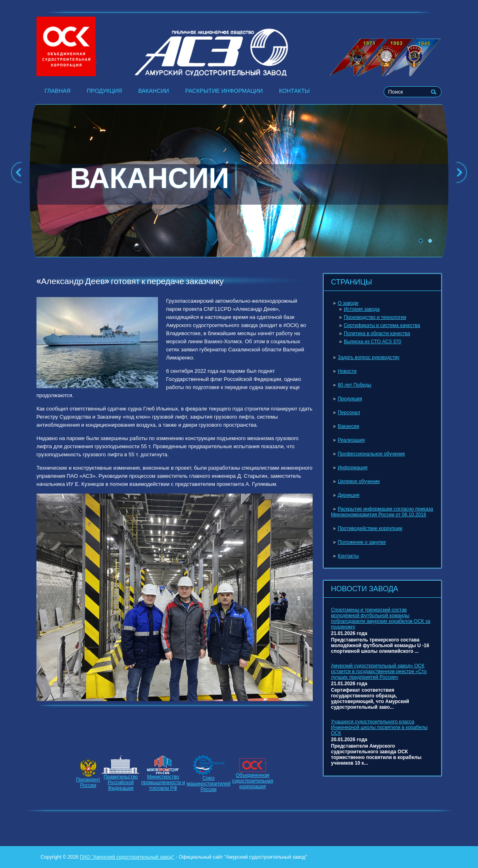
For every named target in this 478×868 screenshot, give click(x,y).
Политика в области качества (377, 334)
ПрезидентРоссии (88, 782)
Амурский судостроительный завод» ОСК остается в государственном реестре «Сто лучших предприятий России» (379, 671)
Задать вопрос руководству (369, 357)
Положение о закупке (362, 542)
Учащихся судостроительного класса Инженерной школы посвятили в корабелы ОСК (379, 727)
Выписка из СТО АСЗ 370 (373, 342)
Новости (347, 371)
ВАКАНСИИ (150, 178)
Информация (353, 468)
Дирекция (349, 495)
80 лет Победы (355, 385)
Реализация (351, 440)
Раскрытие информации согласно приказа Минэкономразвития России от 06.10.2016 (382, 512)
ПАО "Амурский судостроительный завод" (127, 857)
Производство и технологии (375, 317)
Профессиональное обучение (371, 454)
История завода (362, 309)
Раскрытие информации (224, 91)
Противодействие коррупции (370, 528)
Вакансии (154, 91)
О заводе (348, 303)
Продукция (104, 91)
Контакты (294, 91)
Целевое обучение (359, 481)
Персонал (349, 413)
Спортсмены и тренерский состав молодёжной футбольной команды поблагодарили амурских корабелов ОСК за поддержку (381, 618)
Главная (58, 91)
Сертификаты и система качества (382, 325)
